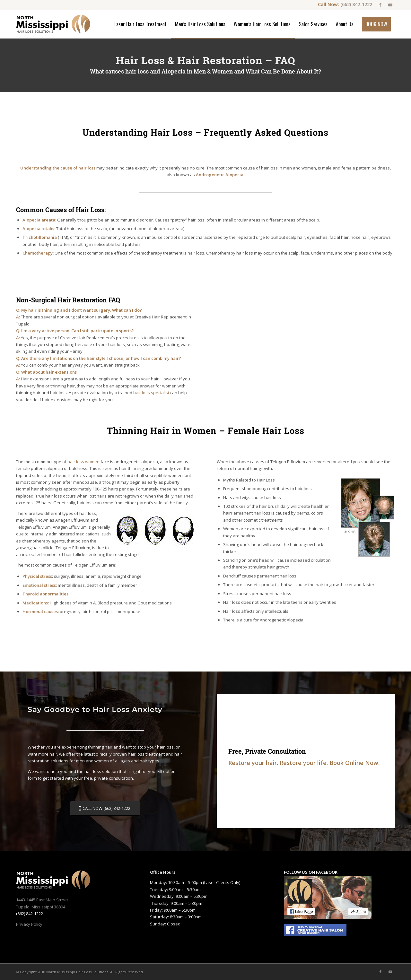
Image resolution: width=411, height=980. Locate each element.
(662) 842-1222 (356, 4)
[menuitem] (140, 24)
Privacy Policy (29, 924)
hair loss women (83, 462)
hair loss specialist (151, 393)
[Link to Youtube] (390, 5)
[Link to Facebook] (380, 5)
